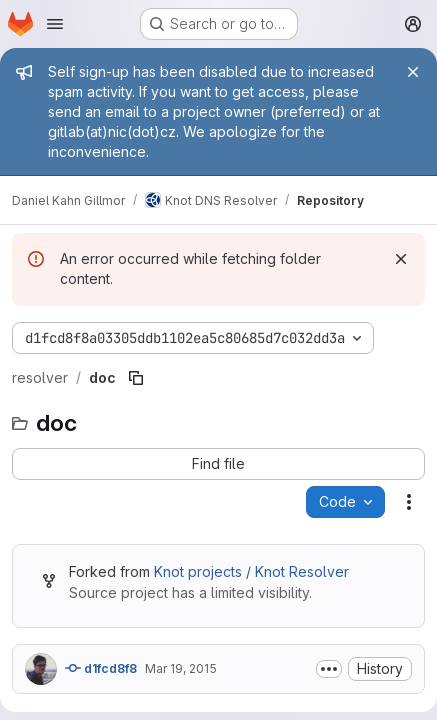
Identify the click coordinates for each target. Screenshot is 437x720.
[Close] (413, 72)
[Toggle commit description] (329, 669)
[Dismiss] (401, 259)
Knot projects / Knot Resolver (251, 571)
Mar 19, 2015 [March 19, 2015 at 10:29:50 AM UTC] (181, 668)
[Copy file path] (136, 378)
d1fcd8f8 (101, 668)
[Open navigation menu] (55, 24)
